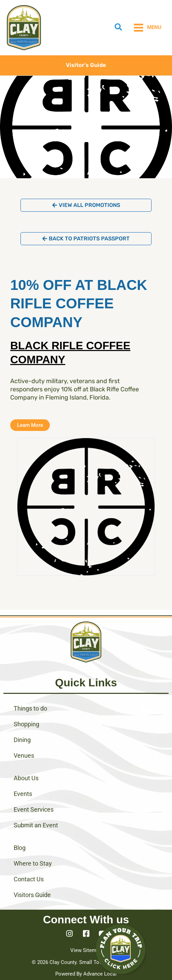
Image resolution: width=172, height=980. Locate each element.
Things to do (30, 708)
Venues (24, 755)
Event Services (34, 809)
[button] (119, 28)
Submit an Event (36, 825)
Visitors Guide (32, 895)
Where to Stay (33, 863)
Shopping (26, 724)
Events (23, 794)
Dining (22, 740)
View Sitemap (86, 950)
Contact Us (29, 879)
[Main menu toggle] (147, 28)
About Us (26, 778)
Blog (20, 848)
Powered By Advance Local (86, 974)
